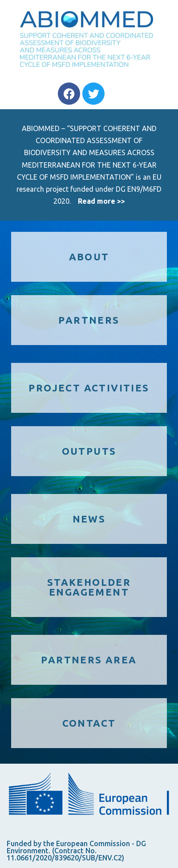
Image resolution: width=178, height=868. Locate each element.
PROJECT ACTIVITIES (89, 388)
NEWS (89, 519)
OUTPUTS (89, 451)
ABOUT (89, 257)
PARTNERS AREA (89, 660)
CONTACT (89, 723)
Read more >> (101, 201)
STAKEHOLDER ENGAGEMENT (89, 587)
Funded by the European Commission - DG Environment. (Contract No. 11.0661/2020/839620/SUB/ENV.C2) (76, 851)
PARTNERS (89, 320)
